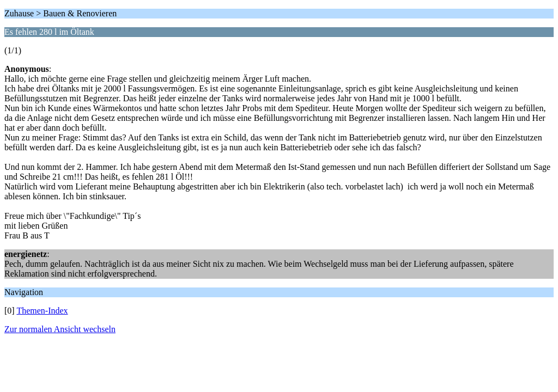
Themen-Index (42, 311)
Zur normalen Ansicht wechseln (60, 329)
